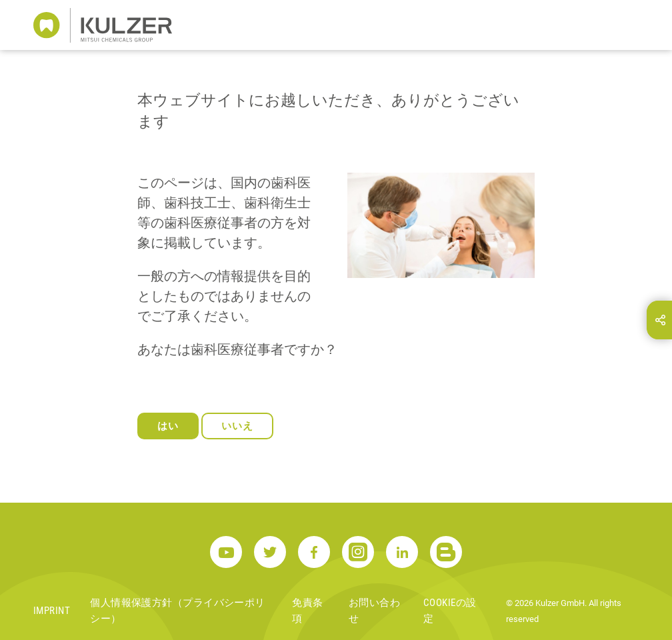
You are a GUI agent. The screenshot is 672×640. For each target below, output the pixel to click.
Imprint (52, 611)
